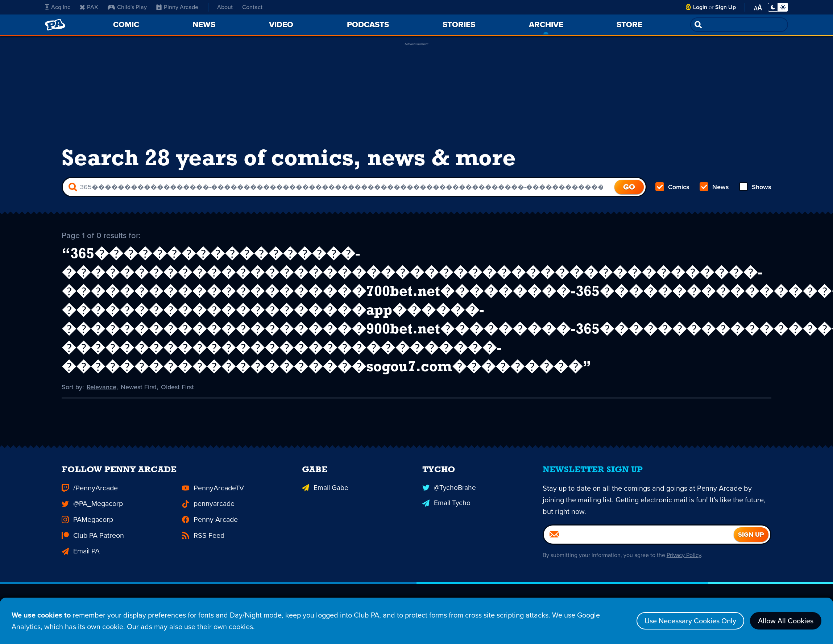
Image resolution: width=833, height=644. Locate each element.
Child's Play (127, 7)
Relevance (101, 385)
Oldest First (177, 385)
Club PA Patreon (88, 528)
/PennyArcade (85, 489)
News (714, 187)
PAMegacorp (84, 515)
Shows (755, 187)
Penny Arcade (206, 515)
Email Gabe (322, 489)
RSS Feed (200, 528)
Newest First (139, 385)
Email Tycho (443, 502)
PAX (88, 7)
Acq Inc (57, 7)
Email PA (78, 541)
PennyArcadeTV (208, 489)
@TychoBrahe (445, 489)
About (223, 7)
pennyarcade (204, 502)
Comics (672, 187)
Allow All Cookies (786, 621)
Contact (252, 7)
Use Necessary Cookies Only (690, 621)
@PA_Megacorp (88, 502)
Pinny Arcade (176, 7)
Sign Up (726, 7)
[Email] (639, 537)
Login (700, 7)
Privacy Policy (684, 557)
